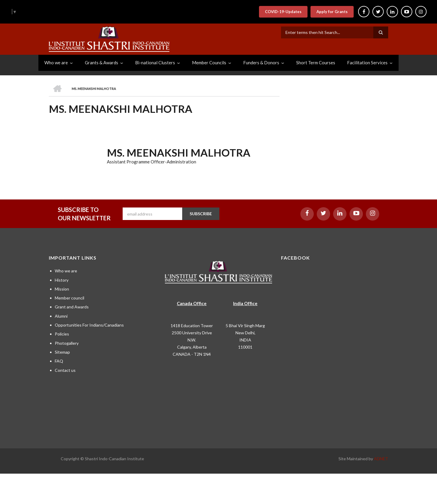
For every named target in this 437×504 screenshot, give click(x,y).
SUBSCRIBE (201, 214)
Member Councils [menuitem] (209, 63)
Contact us (65, 370)
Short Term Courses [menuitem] (316, 63)
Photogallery (67, 343)
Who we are (66, 271)
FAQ (59, 361)
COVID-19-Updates (283, 12)
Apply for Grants (332, 12)
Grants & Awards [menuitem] (102, 63)
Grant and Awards (72, 307)
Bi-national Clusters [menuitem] (155, 63)
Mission (62, 289)
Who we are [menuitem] (56, 63)
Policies (62, 334)
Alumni (61, 316)
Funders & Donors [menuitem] (261, 63)
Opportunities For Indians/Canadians (89, 325)
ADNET (381, 459)
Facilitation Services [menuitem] (367, 63)
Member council (70, 298)
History (62, 280)
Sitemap (62, 352)
